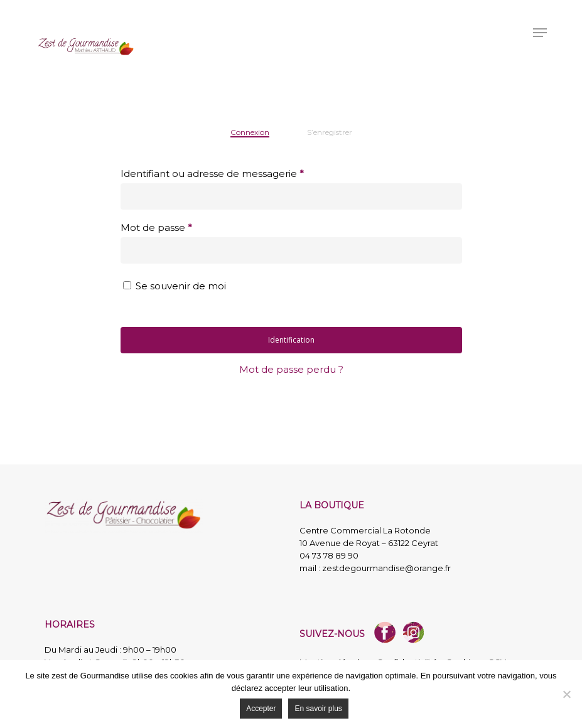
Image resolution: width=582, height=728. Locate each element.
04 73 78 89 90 (329, 555)
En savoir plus (318, 709)
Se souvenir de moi (181, 286)
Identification (291, 340)
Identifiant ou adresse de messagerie (212, 174)
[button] (540, 33)
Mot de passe (156, 227)
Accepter (261, 709)
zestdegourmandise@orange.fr (386, 568)
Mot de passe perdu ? (291, 369)
